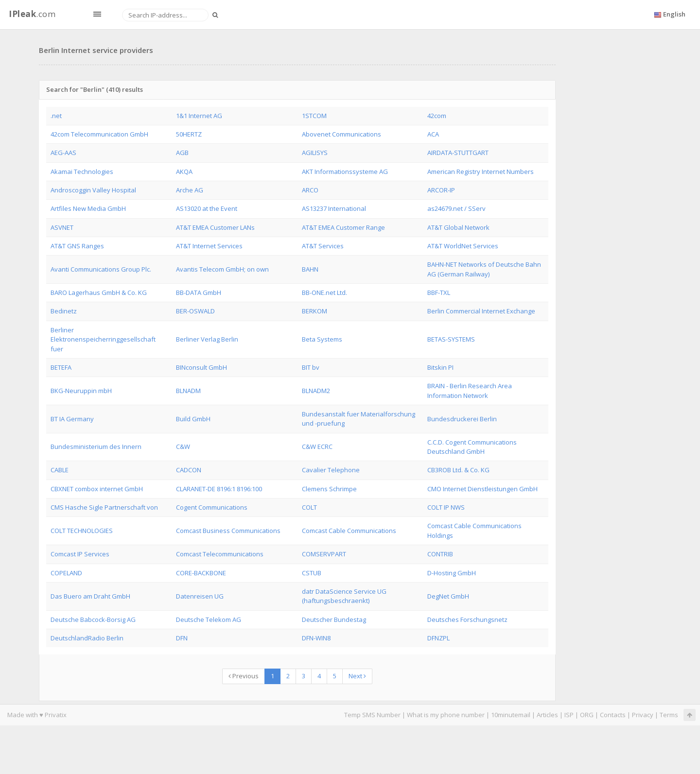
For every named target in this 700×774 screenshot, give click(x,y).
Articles (547, 715)
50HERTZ (189, 134)
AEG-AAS (63, 153)
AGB (182, 153)
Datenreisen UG (200, 596)
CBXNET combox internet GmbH (97, 489)
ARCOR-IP (441, 190)
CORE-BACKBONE (201, 573)
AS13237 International (334, 208)
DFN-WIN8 (316, 638)
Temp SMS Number (372, 715)
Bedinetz (64, 311)
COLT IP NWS (446, 507)
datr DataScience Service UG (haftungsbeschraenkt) (344, 596)
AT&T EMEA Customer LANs (215, 227)
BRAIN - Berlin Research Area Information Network (470, 390)
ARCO (310, 190)
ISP (569, 715)
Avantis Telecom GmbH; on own (222, 269)
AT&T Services (323, 246)
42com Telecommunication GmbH (99, 134)
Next (357, 676)
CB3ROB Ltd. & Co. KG (458, 470)
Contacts (613, 715)
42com (437, 116)
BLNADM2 (316, 391)
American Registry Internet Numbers (481, 172)
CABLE (60, 470)
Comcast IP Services (80, 554)
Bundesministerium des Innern (96, 447)
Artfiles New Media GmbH (88, 208)
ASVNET (62, 227)
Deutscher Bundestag (334, 619)
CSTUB (312, 573)
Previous (244, 676)
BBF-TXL (439, 292)
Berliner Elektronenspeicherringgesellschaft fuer (103, 339)
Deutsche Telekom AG (209, 619)
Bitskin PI (440, 367)
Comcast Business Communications (228, 531)
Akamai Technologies (82, 172)
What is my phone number (446, 715)
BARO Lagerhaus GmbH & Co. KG (99, 292)
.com (32, 14)
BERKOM (315, 311)
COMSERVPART (324, 554)
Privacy (643, 715)
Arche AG (190, 190)
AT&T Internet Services (209, 246)
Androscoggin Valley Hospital (93, 190)
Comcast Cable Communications (349, 531)
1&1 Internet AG (199, 116)
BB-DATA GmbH (199, 292)
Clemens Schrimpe (329, 489)
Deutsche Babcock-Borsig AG (93, 619)
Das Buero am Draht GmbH (90, 596)
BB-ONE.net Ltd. (324, 292)
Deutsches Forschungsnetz (467, 619)
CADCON (189, 470)
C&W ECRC (317, 447)
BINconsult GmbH (201, 367)
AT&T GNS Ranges (77, 246)
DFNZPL (438, 638)
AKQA (184, 172)
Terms (669, 715)
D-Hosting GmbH (452, 573)
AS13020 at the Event (207, 208)
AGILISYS (315, 153)
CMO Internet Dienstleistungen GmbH (482, 489)
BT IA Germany (72, 419)
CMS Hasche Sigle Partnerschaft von (104, 507)
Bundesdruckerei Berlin (462, 419)
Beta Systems (322, 339)
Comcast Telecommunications (220, 554)
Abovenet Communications (341, 134)
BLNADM (188, 391)
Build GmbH (193, 419)
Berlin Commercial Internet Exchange (481, 311)
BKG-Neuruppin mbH (81, 391)
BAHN (310, 269)
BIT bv (311, 367)
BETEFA (61, 367)
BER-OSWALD (195, 311)
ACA (433, 134)
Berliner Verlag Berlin (207, 339)
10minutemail (511, 715)
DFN (182, 638)
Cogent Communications (212, 507)
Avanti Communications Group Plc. (101, 269)
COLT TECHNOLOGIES (82, 531)
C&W (183, 447)
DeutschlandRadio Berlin (87, 638)
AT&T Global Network (458, 227)
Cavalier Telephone (331, 470)
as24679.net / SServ (456, 208)
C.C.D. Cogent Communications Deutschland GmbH (472, 447)
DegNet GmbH (448, 596)
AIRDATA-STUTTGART (458, 153)
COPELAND (66, 573)
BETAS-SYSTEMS (451, 339)
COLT (309, 507)
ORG (587, 715)
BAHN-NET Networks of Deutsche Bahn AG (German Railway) (484, 269)
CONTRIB (440, 554)
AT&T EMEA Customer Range (343, 227)
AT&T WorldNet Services (463, 246)
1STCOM (314, 116)
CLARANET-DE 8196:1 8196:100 (219, 489)
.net (56, 116)
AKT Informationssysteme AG (345, 172)
